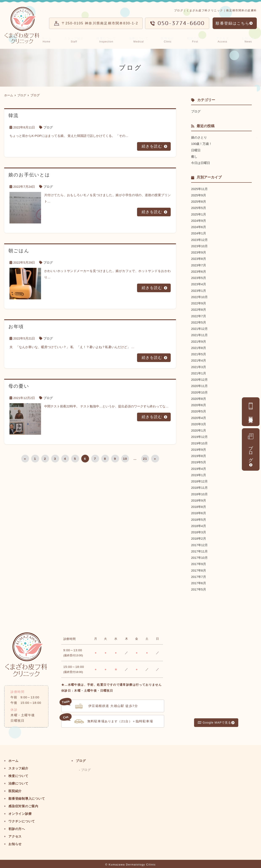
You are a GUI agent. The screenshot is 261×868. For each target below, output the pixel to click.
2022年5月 (199, 321)
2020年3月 (199, 422)
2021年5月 (199, 352)
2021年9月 (199, 340)
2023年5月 (199, 277)
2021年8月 (199, 346)
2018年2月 (199, 535)
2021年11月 (200, 334)
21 (145, 458)
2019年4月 (199, 466)
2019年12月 (200, 434)
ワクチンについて (23, 817)
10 (125, 458)
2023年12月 (200, 239)
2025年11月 (200, 188)
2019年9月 (199, 447)
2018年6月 (199, 510)
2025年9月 (199, 195)
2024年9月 (199, 220)
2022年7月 (199, 315)
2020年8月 (199, 397)
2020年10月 (200, 390)
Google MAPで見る (214, 719)
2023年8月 (199, 258)
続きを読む (152, 146)
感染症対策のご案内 (25, 802)
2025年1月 (199, 214)
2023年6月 (199, 270)
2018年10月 (200, 491)
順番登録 (251, 409)
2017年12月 (200, 542)
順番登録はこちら (232, 23)
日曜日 (196, 150)
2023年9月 (199, 252)
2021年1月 (199, 371)
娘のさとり (199, 137)
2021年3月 (199, 365)
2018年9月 (199, 497)
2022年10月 (200, 296)
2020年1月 (199, 428)
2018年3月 (199, 529)
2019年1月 (199, 472)
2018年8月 (199, 504)
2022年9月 (199, 302)
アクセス (224, 40)
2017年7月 (199, 573)
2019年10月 (200, 441)
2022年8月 (199, 308)
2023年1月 (199, 289)
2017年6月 (199, 579)
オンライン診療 (22, 810)
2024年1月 (199, 233)
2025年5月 (199, 207)
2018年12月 (200, 479)
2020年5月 (199, 409)
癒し (194, 156)
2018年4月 (199, 523)
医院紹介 (171, 40)
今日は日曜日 (201, 163)
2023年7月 (199, 264)
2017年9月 (199, 561)
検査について (109, 40)
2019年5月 (199, 460)
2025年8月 (199, 201)
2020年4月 (199, 416)
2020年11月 (200, 384)
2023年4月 (199, 283)
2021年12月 (200, 327)
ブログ (251, 447)
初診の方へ (197, 40)
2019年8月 (199, 453)
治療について (142, 40)
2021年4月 (199, 359)
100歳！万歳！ (202, 144)
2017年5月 (199, 586)
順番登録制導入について (29, 795)
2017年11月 (200, 548)
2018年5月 (199, 516)
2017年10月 (200, 554)
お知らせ (249, 40)
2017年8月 (199, 567)
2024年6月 (199, 226)
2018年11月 (200, 485)
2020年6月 (199, 403)
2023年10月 (200, 245)
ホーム (50, 40)
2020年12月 (200, 378)
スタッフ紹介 (77, 40)
